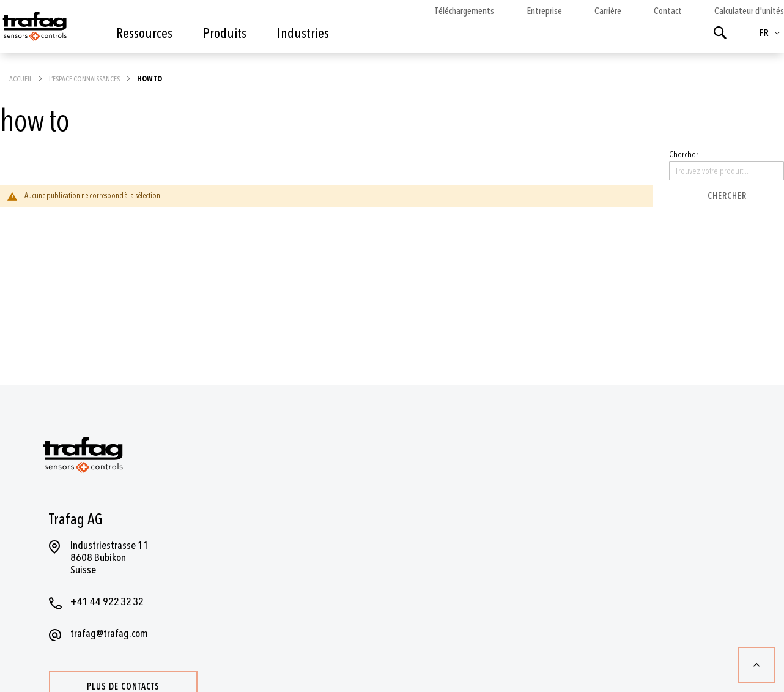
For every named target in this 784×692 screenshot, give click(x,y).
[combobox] (727, 171)
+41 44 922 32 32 (107, 602)
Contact (668, 11)
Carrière (608, 11)
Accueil (21, 79)
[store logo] (34, 29)
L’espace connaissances (85, 79)
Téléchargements (464, 11)
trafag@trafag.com (109, 634)
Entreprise (544, 11)
